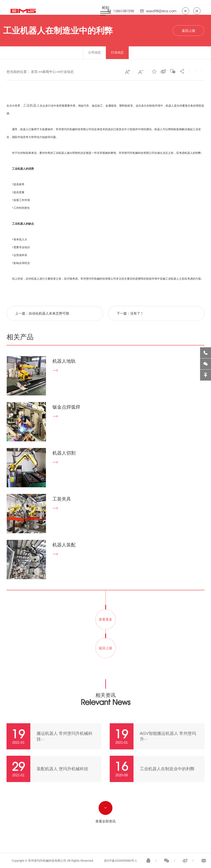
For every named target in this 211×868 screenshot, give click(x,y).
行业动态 (117, 52)
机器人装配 (64, 552)
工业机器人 (31, 105)
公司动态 (95, 52)
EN (197, 11)
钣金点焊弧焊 (66, 414)
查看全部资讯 (105, 828)
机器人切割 (64, 460)
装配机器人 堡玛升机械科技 (63, 776)
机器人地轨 (64, 368)
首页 (34, 72)
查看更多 (105, 626)
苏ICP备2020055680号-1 (120, 861)
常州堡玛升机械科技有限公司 (74, 129)
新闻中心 (49, 72)
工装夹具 (62, 506)
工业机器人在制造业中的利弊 (167, 776)
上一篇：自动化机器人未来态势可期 (42, 320)
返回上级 (188, 31)
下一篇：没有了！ (130, 320)
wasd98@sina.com (161, 11)
